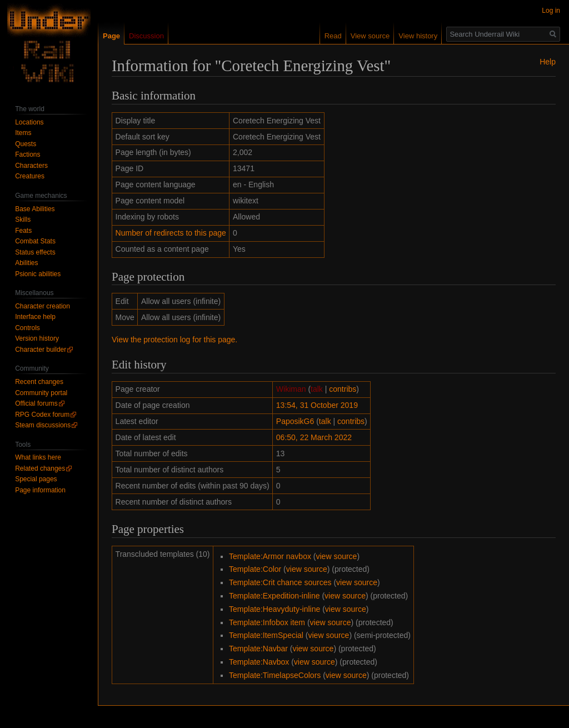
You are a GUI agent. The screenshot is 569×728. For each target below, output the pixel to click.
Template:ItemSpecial (266, 635)
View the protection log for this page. (174, 340)
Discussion (146, 36)
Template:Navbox (259, 662)
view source (336, 556)
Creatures (30, 176)
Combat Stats (35, 241)
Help (548, 62)
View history (418, 36)
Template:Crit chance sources (280, 582)
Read (333, 36)
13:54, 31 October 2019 (317, 405)
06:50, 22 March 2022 (314, 437)
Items (23, 133)
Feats (23, 231)
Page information (40, 490)
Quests (26, 144)
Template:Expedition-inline (274, 596)
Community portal (41, 393)
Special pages (36, 479)
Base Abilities (35, 209)
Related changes (40, 468)
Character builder (41, 350)
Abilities (26, 263)
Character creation (43, 306)
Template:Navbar (258, 649)
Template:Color (255, 569)
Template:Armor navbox (270, 556)
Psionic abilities (38, 274)
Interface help (35, 317)
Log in (551, 11)
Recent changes (39, 382)
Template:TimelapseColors (275, 675)
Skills (23, 220)
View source (370, 36)
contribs (343, 389)
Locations (29, 122)
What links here (38, 457)
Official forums (36, 403)
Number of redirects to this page (171, 233)
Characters (31, 166)
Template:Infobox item (267, 622)
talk (317, 389)
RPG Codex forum (42, 415)
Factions (28, 154)
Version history (37, 338)
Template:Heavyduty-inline (274, 609)
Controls (28, 328)
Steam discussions (43, 425)
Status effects (35, 252)
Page (111, 36)
